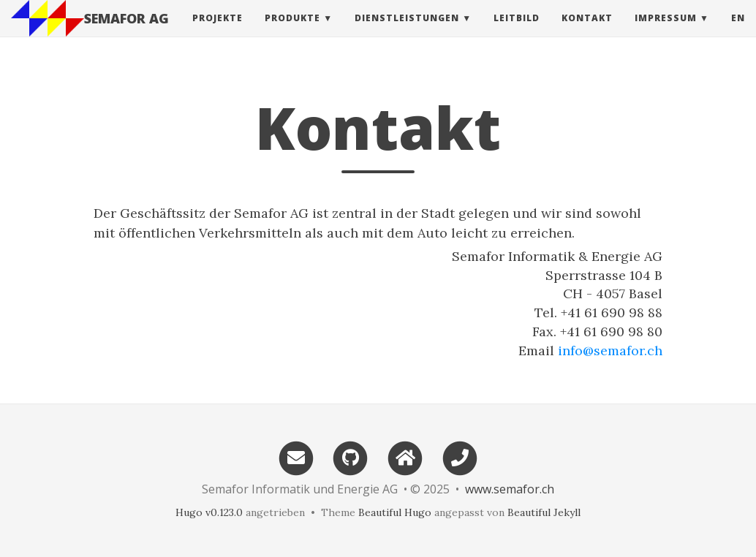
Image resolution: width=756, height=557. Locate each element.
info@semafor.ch (610, 351)
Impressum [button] (666, 33)
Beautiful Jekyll (544, 512)
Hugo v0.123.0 (209, 512)
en (738, 33)
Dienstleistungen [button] (407, 33)
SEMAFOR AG (126, 33)
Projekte (218, 33)
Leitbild (517, 33)
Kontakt (587, 33)
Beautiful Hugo (395, 512)
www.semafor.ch (510, 489)
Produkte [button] (292, 33)
